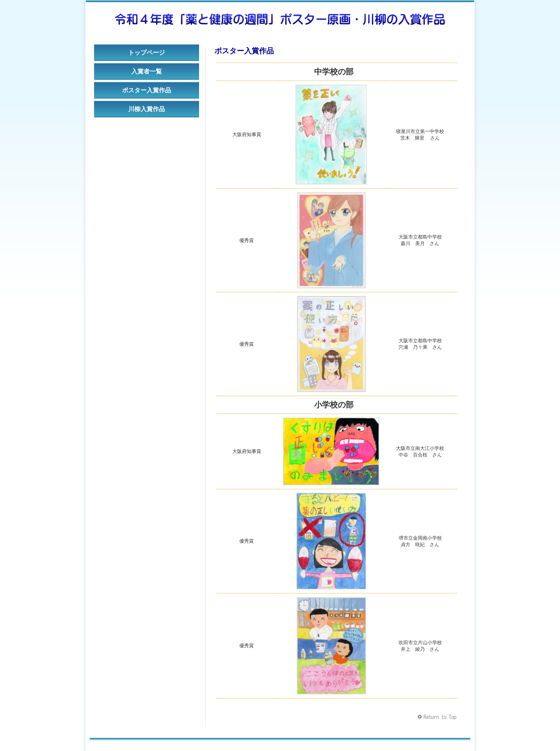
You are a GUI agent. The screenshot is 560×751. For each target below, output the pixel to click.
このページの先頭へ (438, 717)
